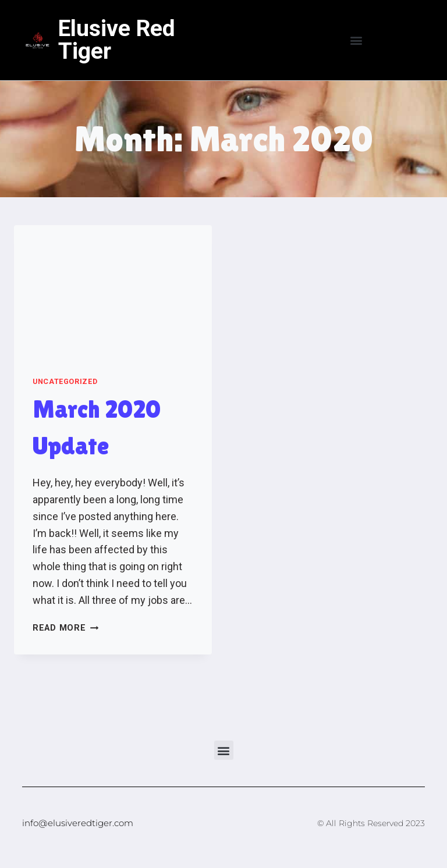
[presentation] (113, 291)
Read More (65, 628)
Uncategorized (65, 381)
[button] (356, 40)
